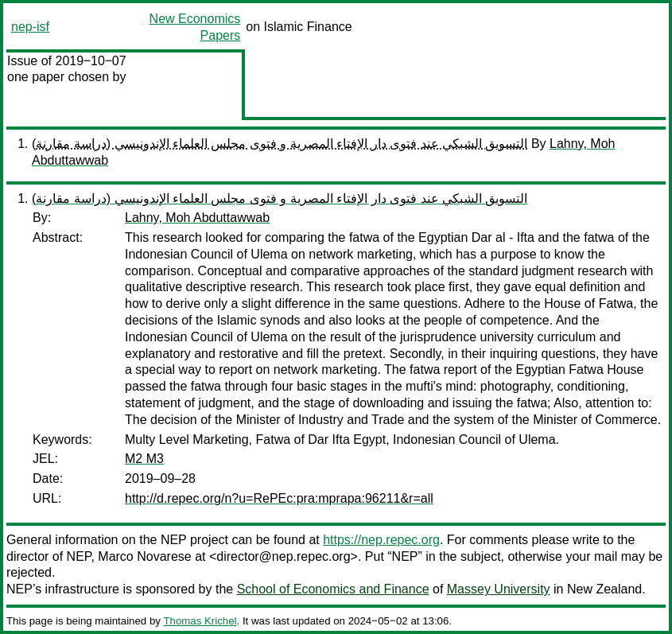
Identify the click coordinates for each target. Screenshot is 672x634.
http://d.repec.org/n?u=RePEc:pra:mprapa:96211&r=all (279, 498)
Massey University (499, 589)
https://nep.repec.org (381, 540)
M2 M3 (144, 459)
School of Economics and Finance (333, 589)
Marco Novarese (144, 556)
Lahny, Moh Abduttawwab (197, 218)
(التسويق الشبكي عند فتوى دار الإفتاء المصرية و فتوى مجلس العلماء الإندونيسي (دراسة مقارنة (280, 144)
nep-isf (30, 27)
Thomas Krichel (200, 621)
